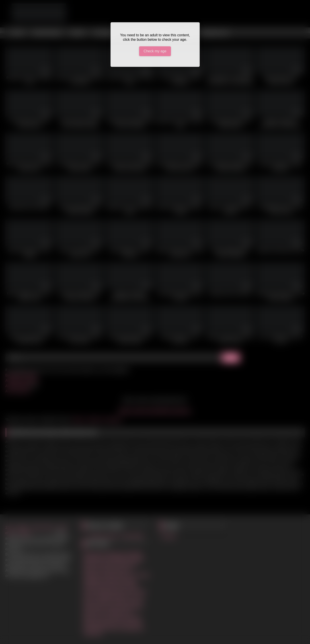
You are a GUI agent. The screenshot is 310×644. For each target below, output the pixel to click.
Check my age (155, 51)
